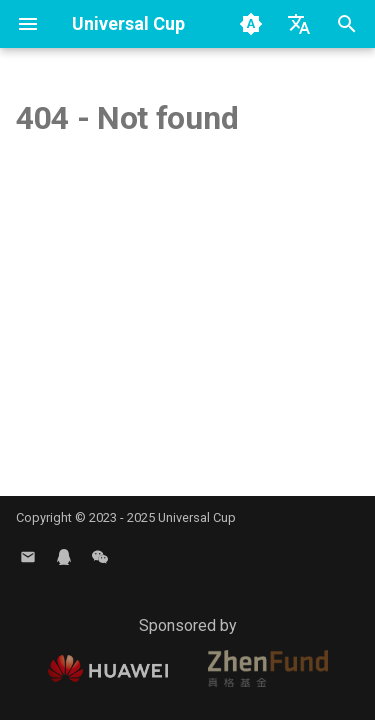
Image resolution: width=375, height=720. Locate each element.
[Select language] (299, 24)
